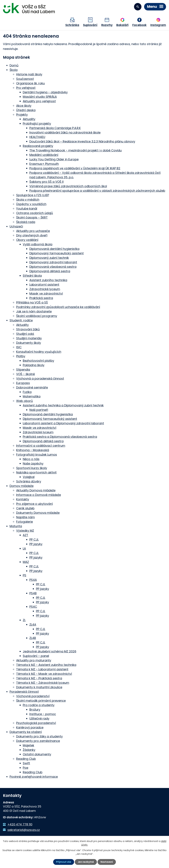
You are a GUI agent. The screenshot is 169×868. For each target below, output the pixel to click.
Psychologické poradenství (36, 723)
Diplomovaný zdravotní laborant (53, 262)
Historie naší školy (29, 74)
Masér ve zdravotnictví (46, 294)
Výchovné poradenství (33, 696)
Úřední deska (26, 110)
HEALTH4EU (37, 137)
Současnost (25, 79)
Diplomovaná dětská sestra (50, 271)
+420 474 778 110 (20, 824)
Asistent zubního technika (48, 280)
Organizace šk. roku (30, 83)
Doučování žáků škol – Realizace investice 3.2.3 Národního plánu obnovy (82, 141)
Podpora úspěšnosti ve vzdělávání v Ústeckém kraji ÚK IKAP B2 (75, 168)
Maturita (16, 526)
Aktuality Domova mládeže (36, 490)
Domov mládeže (22, 486)
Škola (14, 70)
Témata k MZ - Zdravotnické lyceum (43, 683)
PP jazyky (36, 544)
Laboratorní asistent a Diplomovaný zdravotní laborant (63, 423)
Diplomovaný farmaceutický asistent (57, 253)
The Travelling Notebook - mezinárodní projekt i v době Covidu (76, 150)
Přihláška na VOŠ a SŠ (32, 302)
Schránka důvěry (29, 481)
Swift (26, 763)
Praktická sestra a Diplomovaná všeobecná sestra (60, 437)
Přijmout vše (64, 862)
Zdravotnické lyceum (45, 289)
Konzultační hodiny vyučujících (39, 352)
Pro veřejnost (26, 88)
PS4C (33, 607)
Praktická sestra (41, 298)
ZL (24, 620)
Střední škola (32, 276)
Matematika (32, 396)
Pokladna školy (34, 365)
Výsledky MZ (25, 531)
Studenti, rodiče (21, 320)
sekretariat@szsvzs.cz (24, 830)
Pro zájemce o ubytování (34, 504)
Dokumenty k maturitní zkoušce (39, 687)
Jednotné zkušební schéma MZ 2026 (50, 651)
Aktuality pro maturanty (34, 660)
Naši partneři (39, 410)
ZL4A (33, 625)
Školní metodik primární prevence (41, 701)
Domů (14, 65)
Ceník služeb (25, 508)
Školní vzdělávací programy (37, 316)
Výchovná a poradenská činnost (40, 378)
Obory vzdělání (27, 240)
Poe (25, 768)
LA (24, 548)
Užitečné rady (39, 718)
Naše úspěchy (33, 463)
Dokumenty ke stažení (26, 732)
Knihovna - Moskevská (33, 450)
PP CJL (34, 540)
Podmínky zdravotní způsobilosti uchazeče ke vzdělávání (58, 307)
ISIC (19, 347)
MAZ (26, 562)
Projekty (22, 115)
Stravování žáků (28, 329)
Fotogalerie (25, 522)
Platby (21, 356)
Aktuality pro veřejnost (39, 101)
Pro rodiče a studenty (39, 705)
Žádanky (29, 750)
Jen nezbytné (86, 862)
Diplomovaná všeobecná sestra (53, 267)
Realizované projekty (38, 146)
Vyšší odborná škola (38, 244)
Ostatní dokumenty (37, 754)
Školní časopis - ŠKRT (32, 217)
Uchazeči (16, 226)
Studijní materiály (29, 338)
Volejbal (29, 477)
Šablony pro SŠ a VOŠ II (46, 182)
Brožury (35, 710)
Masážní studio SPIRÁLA (40, 97)
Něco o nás (31, 459)
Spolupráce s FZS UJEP (33, 195)
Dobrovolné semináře (32, 387)
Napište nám (25, 517)
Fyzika (27, 392)
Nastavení (107, 862)
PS (25, 575)
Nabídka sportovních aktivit (36, 472)
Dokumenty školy (29, 343)
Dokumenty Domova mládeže (38, 513)
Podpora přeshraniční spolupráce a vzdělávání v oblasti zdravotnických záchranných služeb (97, 191)
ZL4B (33, 638)
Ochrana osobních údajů (35, 213)
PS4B (33, 593)
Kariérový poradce (30, 727)
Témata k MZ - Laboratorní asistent (42, 669)
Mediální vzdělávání (44, 155)
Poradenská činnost (24, 692)
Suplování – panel (36, 656)
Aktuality (29, 119)
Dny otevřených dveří (32, 235)
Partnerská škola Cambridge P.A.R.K (55, 128)
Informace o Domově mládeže (39, 495)
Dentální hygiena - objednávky (45, 92)
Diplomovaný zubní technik (49, 258)
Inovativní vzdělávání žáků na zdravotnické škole (65, 132)
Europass (23, 383)
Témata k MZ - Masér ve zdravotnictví (44, 674)
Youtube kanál (27, 209)
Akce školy (24, 106)
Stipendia (23, 370)
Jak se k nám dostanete (34, 311)
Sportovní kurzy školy (32, 468)
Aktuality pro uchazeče (33, 231)
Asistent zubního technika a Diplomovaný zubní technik (63, 405)
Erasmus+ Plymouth (44, 164)
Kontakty (23, 499)
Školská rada (26, 222)
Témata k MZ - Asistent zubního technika (46, 665)
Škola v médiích (28, 200)
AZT (25, 535)
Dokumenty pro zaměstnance (38, 741)
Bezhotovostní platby (38, 361)
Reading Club (26, 759)
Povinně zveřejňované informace (34, 777)
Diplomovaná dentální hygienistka (54, 249)
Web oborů (25, 401)
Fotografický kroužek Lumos (37, 455)
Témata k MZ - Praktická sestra (39, 678)
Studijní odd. (25, 334)
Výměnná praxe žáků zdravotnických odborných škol (68, 186)
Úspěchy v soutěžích (31, 204)
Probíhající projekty (37, 124)
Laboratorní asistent (44, 285)
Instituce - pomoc (43, 714)
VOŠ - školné (25, 374)
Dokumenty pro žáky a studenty (39, 736)
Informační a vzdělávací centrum (41, 446)
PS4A (33, 580)
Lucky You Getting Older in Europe (54, 159)
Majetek (28, 745)
